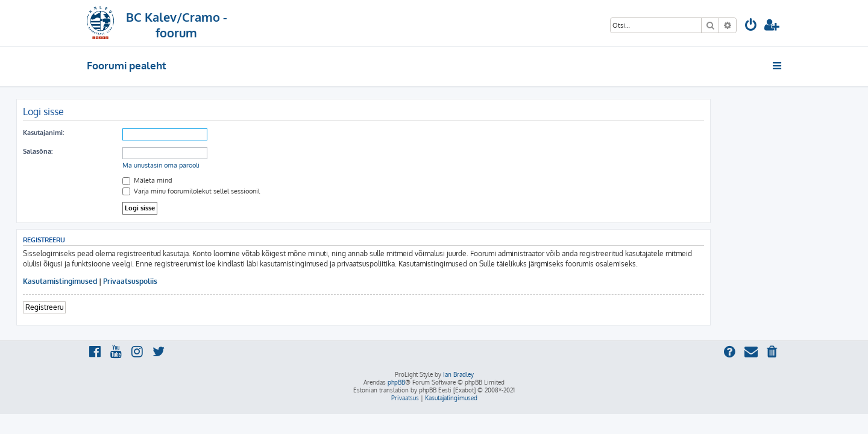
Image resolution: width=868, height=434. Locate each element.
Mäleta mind (218, 180)
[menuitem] (751, 26)
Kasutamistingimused (131, 281)
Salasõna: (108, 151)
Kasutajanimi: (114, 133)
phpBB (396, 382)
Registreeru (115, 307)
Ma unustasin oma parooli (231, 165)
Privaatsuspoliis (201, 281)
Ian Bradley (458, 374)
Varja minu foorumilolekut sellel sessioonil (262, 191)
